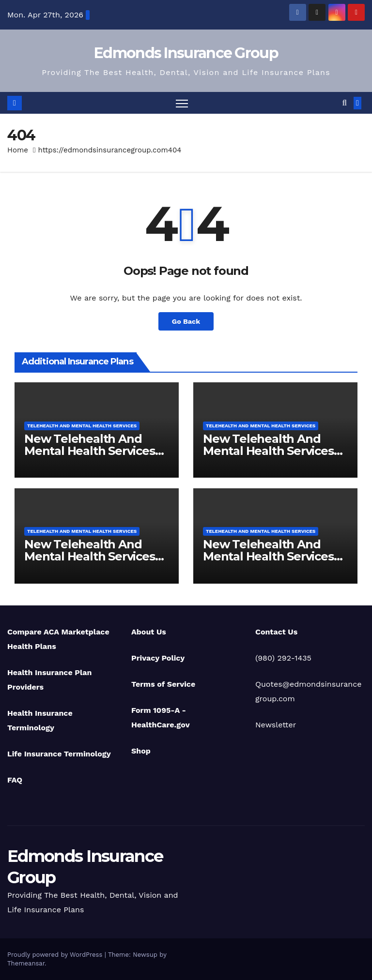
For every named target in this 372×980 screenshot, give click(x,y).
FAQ (15, 780)
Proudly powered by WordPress (56, 955)
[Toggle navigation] (182, 103)
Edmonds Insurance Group (186, 53)
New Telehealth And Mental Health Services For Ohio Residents (268, 451)
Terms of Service (163, 684)
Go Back (186, 321)
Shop (141, 751)
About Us (149, 632)
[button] (345, 103)
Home (18, 150)
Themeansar (26, 963)
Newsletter (276, 725)
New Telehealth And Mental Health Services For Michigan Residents (270, 556)
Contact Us (276, 632)
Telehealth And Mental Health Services (82, 426)
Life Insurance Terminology (59, 754)
